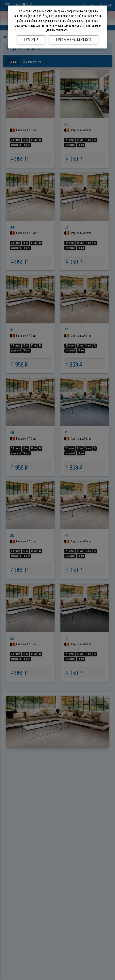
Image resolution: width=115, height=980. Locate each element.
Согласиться (31, 40)
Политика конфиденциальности (74, 40)
